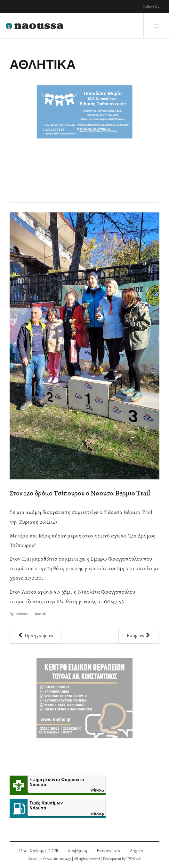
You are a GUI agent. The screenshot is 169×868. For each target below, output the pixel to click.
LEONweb (134, 859)
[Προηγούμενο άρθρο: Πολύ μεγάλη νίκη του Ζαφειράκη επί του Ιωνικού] (36, 636)
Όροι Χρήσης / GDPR (39, 851)
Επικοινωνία (109, 851)
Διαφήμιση (77, 851)
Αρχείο (137, 851)
